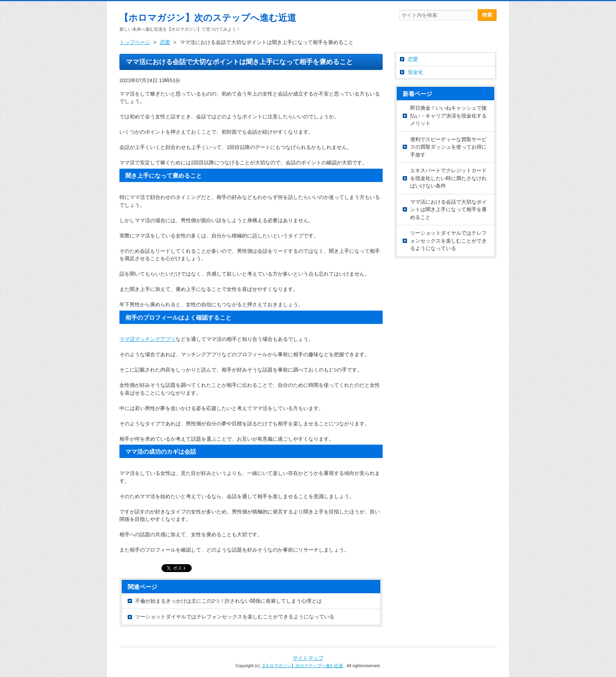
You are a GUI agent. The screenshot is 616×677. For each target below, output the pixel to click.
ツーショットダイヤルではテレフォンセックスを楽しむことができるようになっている (235, 617)
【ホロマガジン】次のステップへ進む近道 (208, 18)
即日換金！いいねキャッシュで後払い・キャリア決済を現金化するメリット (448, 116)
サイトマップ (308, 658)
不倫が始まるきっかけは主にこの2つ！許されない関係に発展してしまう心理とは (228, 601)
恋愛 (413, 59)
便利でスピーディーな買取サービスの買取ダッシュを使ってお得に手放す (448, 147)
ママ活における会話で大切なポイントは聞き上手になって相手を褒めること (448, 210)
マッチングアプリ (148, 339)
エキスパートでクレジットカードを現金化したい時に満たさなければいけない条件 (448, 178)
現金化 (415, 72)
